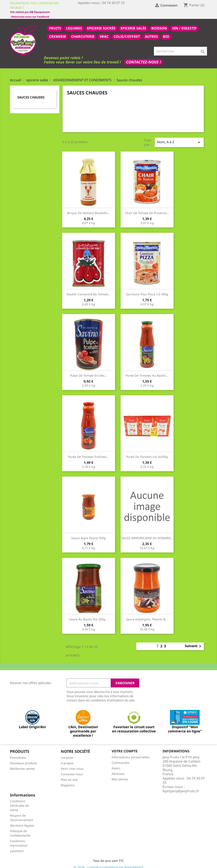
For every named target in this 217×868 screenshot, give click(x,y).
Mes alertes (120, 775)
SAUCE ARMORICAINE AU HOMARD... (147, 533)
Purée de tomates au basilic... (147, 371)
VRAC (104, 32)
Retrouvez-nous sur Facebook (30, 7)
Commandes (121, 758)
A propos (67, 758)
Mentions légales (22, 821)
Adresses (118, 769)
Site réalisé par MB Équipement (98, 12)
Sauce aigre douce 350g (88, 533)
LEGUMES (74, 24)
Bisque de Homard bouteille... (88, 208)
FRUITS (55, 24)
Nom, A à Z (179, 138)
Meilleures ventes (23, 764)
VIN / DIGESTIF (184, 24)
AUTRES (151, 32)
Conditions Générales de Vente (19, 801)
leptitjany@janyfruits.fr (181, 786)
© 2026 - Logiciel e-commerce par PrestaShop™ (109, 862)
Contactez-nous (72, 769)
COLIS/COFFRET (127, 32)
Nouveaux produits (24, 758)
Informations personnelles (131, 752)
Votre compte (125, 746)
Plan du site (69, 775)
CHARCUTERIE (83, 32)
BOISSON (159, 24)
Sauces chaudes (31, 93)
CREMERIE (58, 32)
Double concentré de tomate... (89, 290)
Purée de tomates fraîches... (88, 452)
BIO (166, 32)
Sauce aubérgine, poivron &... (147, 615)
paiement (17, 846)
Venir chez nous (72, 764)
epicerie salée (133, 24)
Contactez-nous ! (143, 57)
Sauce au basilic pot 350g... (88, 615)
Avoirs (116, 764)
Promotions (18, 753)
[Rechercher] (180, 46)
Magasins (68, 780)
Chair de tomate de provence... (147, 208)
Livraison (67, 753)
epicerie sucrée (101, 24)
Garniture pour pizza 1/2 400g (147, 290)
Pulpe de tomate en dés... (88, 371)
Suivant (194, 642)
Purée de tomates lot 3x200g (147, 452)
